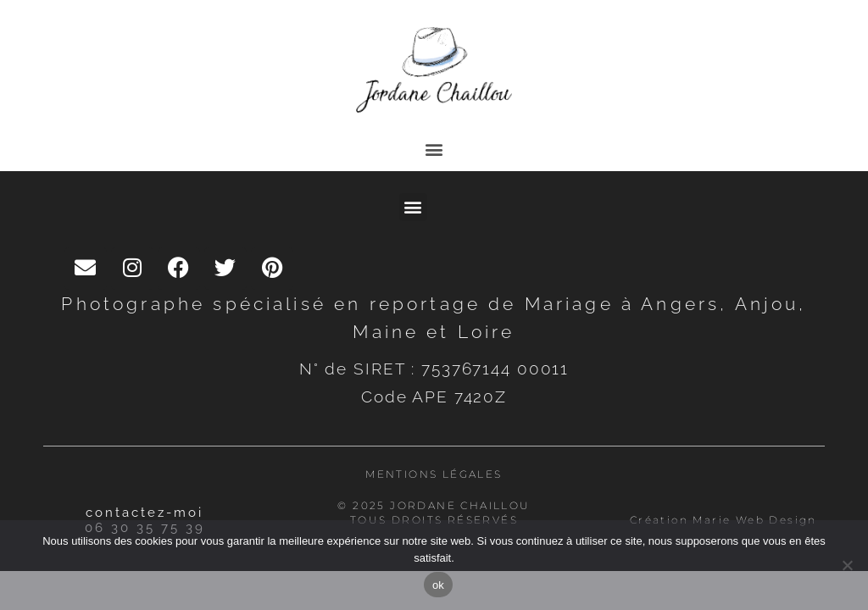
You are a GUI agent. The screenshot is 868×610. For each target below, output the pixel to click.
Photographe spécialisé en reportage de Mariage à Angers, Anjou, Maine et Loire (434, 318)
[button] (434, 149)
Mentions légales (434, 474)
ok (438, 585)
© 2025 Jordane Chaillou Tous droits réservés (434, 513)
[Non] (847, 565)
